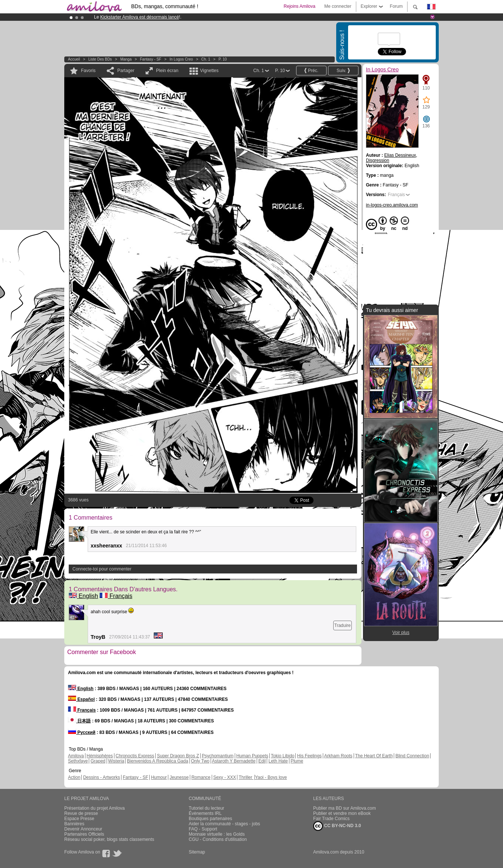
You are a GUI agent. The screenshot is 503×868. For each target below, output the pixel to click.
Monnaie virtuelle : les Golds (217, 834)
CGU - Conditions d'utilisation (218, 839)
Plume (297, 761)
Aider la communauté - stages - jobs (224, 824)
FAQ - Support (203, 829)
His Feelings (309, 756)
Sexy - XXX (225, 777)
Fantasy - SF (151, 59)
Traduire (343, 625)
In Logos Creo (181, 59)
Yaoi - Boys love (271, 777)
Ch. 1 (206, 59)
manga (126, 59)
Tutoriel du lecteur (207, 808)
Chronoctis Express (135, 756)
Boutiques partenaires (210, 819)
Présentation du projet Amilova (95, 808)
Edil (262, 761)
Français (116, 596)
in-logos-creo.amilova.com (392, 205)
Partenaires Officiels (84, 834)
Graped (98, 761)
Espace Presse (79, 819)
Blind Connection (412, 756)
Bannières (74, 824)
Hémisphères (100, 756)
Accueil (74, 59)
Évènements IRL (205, 813)
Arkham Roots (338, 756)
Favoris (88, 71)
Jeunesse (179, 777)
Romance (201, 777)
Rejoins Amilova (300, 6)
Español (81, 699)
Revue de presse (81, 813)
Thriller (246, 777)
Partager (126, 71)
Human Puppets (252, 756)
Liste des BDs (100, 59)
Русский (82, 732)
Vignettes (209, 71)
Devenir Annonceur (83, 829)
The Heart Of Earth (374, 756)
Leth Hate (278, 761)
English (83, 596)
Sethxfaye (78, 761)
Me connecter (338, 6)
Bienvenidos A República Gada (158, 761)
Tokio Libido (283, 756)
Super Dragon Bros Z (178, 756)
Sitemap (197, 852)
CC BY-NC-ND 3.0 (337, 826)
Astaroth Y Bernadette (234, 761)
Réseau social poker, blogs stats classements (109, 839)
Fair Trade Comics (331, 819)
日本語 (79, 721)
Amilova (76, 756)
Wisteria (116, 761)
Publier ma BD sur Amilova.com (345, 808)
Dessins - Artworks (102, 777)
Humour (159, 777)
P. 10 (223, 59)
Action (74, 777)
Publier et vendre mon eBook (342, 813)
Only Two (200, 761)
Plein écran (167, 71)
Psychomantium (218, 756)
